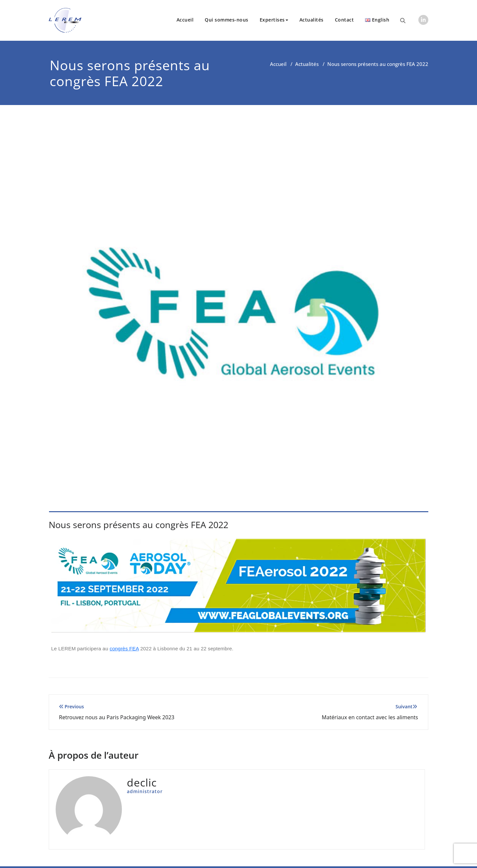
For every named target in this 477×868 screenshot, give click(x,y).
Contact (344, 20)
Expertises (274, 20)
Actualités (312, 20)
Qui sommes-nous (227, 20)
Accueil (185, 20)
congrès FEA (124, 649)
